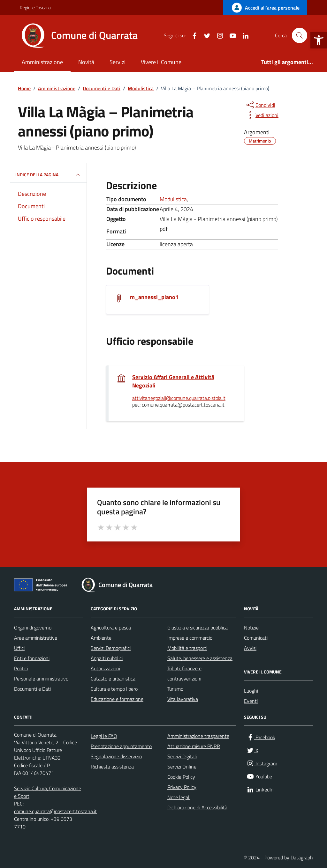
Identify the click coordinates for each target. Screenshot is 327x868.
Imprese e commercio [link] (190, 638)
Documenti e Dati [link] (32, 689)
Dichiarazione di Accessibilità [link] (197, 807)
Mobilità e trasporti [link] (187, 648)
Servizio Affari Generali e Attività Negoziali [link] (173, 381)
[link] (319, 40)
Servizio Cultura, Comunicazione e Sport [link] (48, 792)
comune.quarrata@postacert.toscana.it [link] (55, 811)
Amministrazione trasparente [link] (198, 736)
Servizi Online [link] (182, 767)
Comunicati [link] (256, 638)
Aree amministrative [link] (36, 638)
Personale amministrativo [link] (41, 679)
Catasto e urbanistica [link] (113, 679)
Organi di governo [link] (33, 628)
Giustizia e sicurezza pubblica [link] (198, 628)
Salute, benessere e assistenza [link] (200, 658)
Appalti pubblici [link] (107, 658)
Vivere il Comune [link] (161, 62)
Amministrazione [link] (42, 62)
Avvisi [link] (250, 648)
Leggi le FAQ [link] (104, 736)
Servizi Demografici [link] (111, 648)
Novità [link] (86, 62)
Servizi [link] (118, 62)
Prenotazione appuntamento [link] (121, 746)
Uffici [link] (19, 648)
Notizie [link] (251, 628)
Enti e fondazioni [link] (32, 658)
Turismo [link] (175, 689)
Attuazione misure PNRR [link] (194, 746)
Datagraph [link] (302, 857)
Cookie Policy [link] (181, 777)
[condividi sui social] (260, 105)
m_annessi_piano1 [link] (154, 297)
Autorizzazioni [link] (105, 668)
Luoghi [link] (251, 691)
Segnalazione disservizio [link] (116, 756)
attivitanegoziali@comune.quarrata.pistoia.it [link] (179, 398)
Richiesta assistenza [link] (112, 767)
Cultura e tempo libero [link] (114, 689)
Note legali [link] (179, 797)
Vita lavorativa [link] (183, 699)
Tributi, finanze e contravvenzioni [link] (184, 673)
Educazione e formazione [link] (117, 699)
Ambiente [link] (101, 638)
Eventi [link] (251, 701)
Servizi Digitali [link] (182, 756)
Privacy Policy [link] (182, 787)
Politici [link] (21, 668)
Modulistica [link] (173, 199)
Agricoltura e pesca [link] (111, 628)
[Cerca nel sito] (300, 35)
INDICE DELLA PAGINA (48, 175)
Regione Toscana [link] (35, 7)
